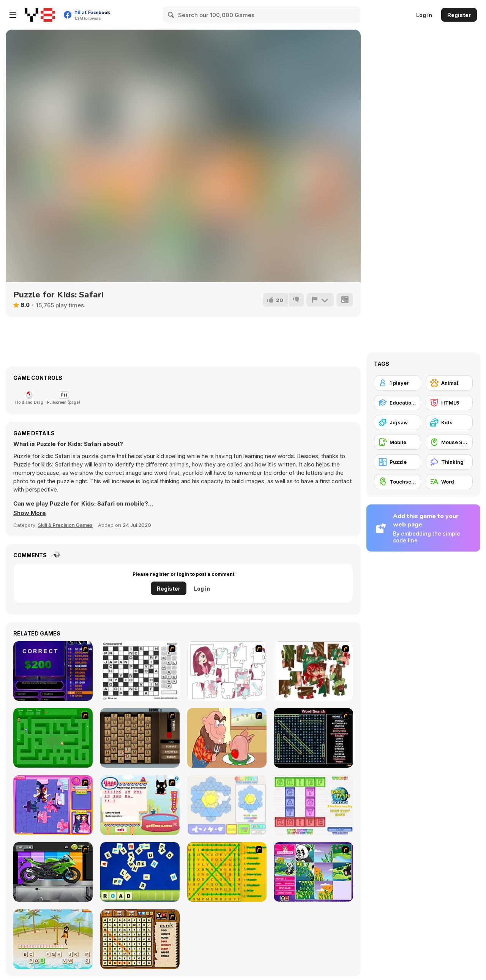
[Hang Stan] (227, 738)
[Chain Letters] (140, 738)
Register (459, 15)
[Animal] (449, 383)
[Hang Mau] (140, 805)
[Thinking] (449, 462)
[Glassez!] (227, 805)
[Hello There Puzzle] (227, 671)
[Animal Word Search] (140, 939)
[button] (30, 513)
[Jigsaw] (398, 422)
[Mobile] (398, 442)
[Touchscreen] (398, 482)
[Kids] (449, 422)
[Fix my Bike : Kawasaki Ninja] (53, 872)
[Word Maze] (53, 738)
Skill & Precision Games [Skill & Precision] (65, 525)
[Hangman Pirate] (53, 939)
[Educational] (398, 403)
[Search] (171, 15)
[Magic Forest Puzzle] (313, 872)
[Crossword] (140, 671)
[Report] (320, 300)
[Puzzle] (398, 462)
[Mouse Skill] (449, 442)
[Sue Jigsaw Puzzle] (53, 805)
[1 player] (398, 383)
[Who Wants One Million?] (53, 671)
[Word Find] (227, 872)
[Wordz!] (313, 805)
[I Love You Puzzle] (313, 671)
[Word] (449, 482)
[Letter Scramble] (140, 872)
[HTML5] (449, 403)
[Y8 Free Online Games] (40, 15)
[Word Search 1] (313, 738)
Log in (424, 15)
